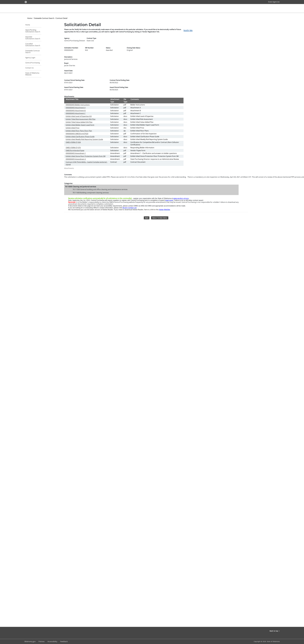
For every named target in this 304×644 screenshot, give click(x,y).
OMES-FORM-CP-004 (73, 142)
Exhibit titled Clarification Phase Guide (80, 137)
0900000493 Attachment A (76, 108)
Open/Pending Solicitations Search (33, 31)
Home (30, 18)
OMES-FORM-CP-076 (73, 148)
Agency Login (30, 58)
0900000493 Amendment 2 (76, 159)
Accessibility (52, 641)
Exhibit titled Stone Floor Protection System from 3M (86, 156)
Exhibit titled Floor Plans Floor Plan (79, 131)
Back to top (275, 631)
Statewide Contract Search (44, 18)
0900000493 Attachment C (76, 113)
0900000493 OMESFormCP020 (77, 134)
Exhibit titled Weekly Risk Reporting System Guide (84, 139)
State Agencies (274, 2)
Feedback (64, 641)
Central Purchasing (33, 63)
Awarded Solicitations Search (33, 38)
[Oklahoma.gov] (26, 2)
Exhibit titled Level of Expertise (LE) (79, 116)
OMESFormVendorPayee (75, 150)
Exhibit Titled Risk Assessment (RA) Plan (81, 119)
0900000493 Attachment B (76, 111)
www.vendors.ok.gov (181, 198)
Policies (42, 641)
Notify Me (188, 30)
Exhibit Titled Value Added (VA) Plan (79, 122)
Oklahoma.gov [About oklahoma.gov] (30, 641)
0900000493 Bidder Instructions (78, 105)
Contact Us (29, 68)
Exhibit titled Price (73, 128)
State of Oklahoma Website (32, 74)
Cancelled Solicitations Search (33, 45)
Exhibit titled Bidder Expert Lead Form (80, 125)
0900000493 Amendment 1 (76, 153)
